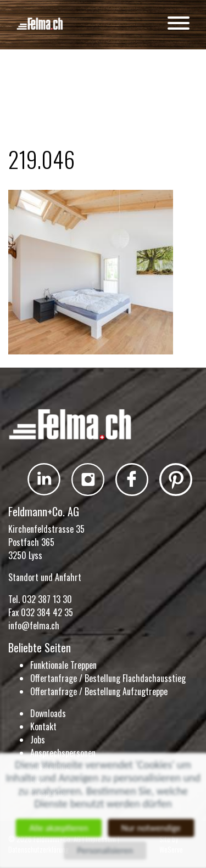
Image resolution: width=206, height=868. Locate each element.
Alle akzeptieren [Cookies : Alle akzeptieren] (57, 828)
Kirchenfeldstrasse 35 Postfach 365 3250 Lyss (46, 542)
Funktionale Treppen (63, 665)
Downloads (48, 713)
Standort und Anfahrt (45, 577)
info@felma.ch (34, 625)
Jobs (38, 740)
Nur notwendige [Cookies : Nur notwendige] (152, 828)
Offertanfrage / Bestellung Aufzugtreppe (99, 691)
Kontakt (43, 726)
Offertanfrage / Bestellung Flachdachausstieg (108, 678)
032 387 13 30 (47, 599)
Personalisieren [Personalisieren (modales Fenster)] (105, 852)
